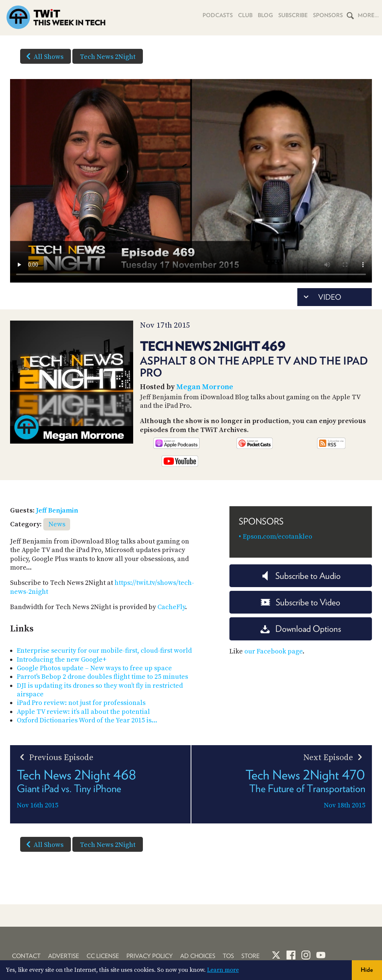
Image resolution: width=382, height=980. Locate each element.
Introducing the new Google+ (62, 660)
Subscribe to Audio (300, 576)
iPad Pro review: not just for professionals (81, 703)
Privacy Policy (150, 956)
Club (245, 15)
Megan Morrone (205, 387)
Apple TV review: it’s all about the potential (83, 712)
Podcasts (218, 15)
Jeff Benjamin (57, 511)
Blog (265, 15)
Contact (26, 956)
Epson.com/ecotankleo (278, 537)
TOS (228, 956)
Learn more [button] (223, 970)
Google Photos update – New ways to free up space (94, 668)
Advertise (64, 956)
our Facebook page (273, 651)
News (57, 524)
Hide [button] (367, 970)
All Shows (43, 56)
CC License (103, 956)
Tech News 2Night (108, 57)
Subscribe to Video (300, 602)
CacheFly (171, 607)
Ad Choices (198, 956)
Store (251, 956)
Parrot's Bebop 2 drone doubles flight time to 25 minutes (102, 677)
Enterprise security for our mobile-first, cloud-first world (104, 651)
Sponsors (328, 15)
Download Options (301, 629)
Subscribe (293, 15)
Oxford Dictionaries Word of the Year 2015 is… (87, 720)
